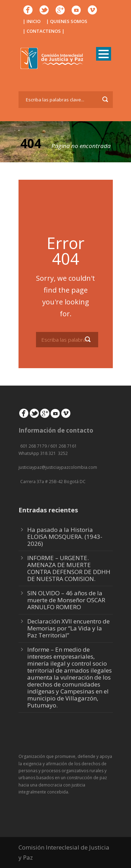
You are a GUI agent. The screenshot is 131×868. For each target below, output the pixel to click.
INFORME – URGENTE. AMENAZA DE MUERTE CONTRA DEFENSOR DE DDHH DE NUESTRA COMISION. (69, 568)
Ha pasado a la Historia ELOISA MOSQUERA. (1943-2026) (65, 537)
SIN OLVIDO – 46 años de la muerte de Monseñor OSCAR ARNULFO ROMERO (66, 600)
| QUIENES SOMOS (67, 21)
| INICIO (32, 21)
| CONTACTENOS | (44, 31)
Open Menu (104, 54)
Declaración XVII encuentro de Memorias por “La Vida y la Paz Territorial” (68, 628)
